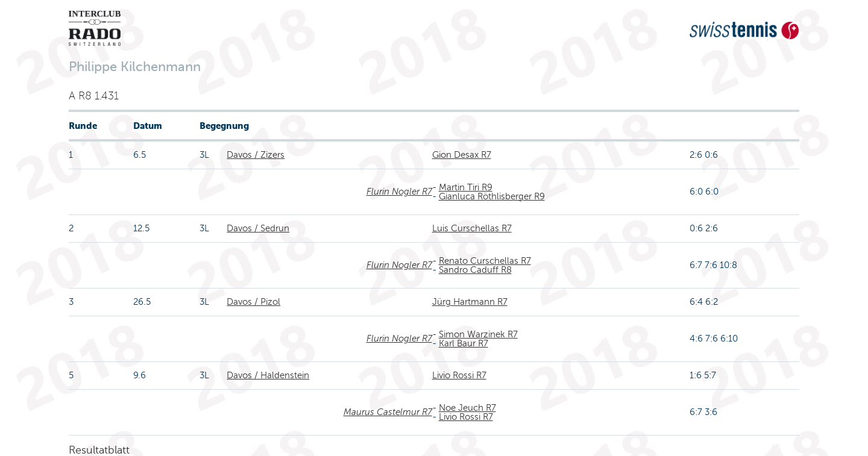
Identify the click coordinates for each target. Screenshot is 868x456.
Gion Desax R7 (462, 155)
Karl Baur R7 (464, 343)
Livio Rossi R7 (459, 375)
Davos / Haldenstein (268, 375)
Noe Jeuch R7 (467, 408)
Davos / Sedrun (258, 228)
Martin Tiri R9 (466, 187)
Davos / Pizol (253, 302)
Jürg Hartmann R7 (470, 302)
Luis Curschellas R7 (472, 228)
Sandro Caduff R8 (475, 270)
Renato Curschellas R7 (485, 261)
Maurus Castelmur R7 (388, 412)
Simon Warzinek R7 (478, 334)
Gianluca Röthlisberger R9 (492, 196)
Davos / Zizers (256, 155)
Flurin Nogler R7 (399, 192)
